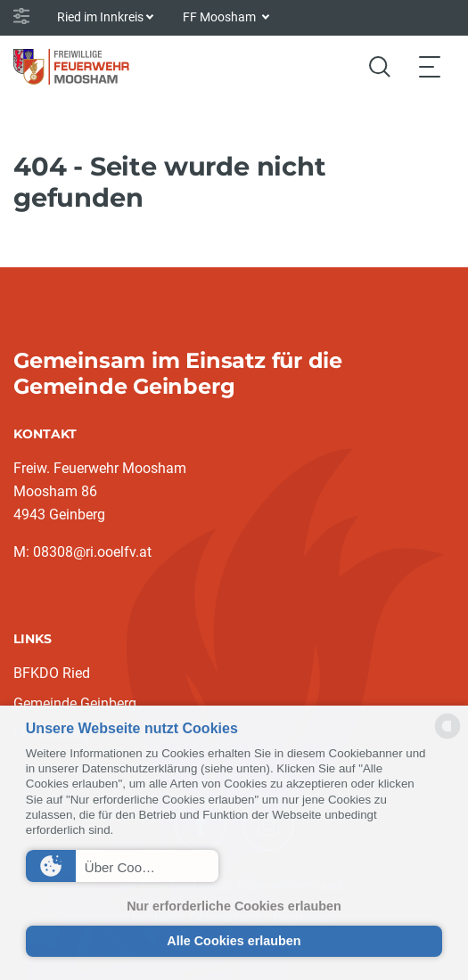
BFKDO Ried (52, 673)
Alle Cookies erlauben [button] (234, 941)
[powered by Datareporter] (447, 737)
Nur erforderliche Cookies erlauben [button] (234, 906)
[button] (123, 866)
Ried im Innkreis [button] (100, 17)
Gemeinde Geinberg (75, 703)
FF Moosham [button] (221, 17)
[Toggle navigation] (430, 66)
